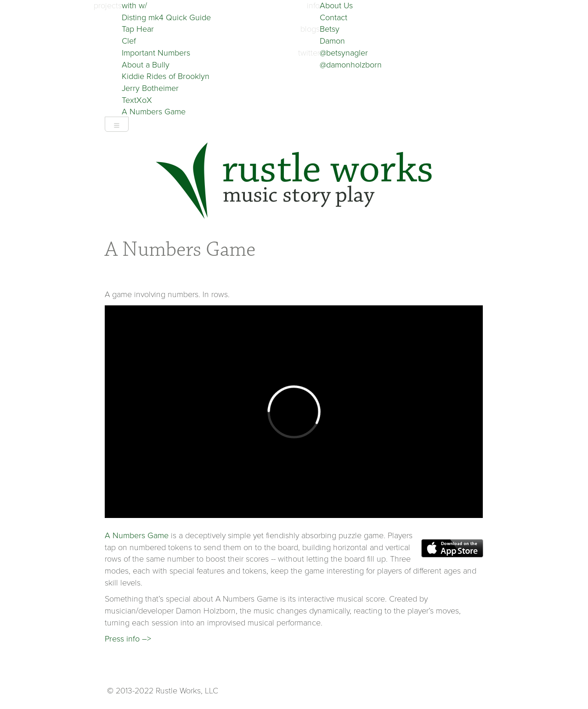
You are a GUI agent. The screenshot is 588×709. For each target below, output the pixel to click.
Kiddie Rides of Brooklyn (166, 76)
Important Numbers (156, 53)
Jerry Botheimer (150, 88)
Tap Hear (138, 29)
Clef (129, 41)
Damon (332, 41)
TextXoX (137, 100)
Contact (334, 17)
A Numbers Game (154, 112)
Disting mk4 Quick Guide (166, 17)
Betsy (330, 29)
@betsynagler (344, 53)
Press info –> (128, 639)
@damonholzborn (351, 65)
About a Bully (146, 65)
